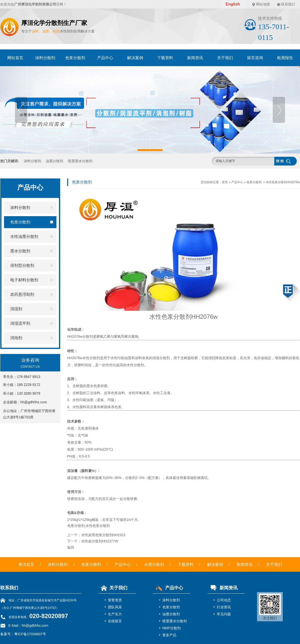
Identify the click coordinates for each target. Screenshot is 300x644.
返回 (71, 547)
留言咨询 (255, 58)
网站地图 (263, 4)
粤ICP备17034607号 (30, 634)
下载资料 (165, 58)
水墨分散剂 (154, 564)
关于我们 (225, 58)
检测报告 (285, 58)
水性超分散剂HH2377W (100, 541)
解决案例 (135, 58)
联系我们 (288, 4)
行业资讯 (224, 607)
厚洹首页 (26, 564)
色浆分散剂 (75, 58)
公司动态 (224, 600)
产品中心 (105, 58)
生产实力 (115, 614)
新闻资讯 (195, 58)
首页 (225, 182)
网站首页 (15, 58)
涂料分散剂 (45, 58)
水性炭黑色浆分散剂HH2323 (103, 535)
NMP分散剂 (171, 628)
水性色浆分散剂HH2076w (283, 182)
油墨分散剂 (54, 161)
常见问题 (224, 614)
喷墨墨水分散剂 (80, 161)
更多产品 (169, 635)
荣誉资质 (115, 600)
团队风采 (115, 607)
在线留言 (115, 621)
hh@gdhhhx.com (34, 402)
